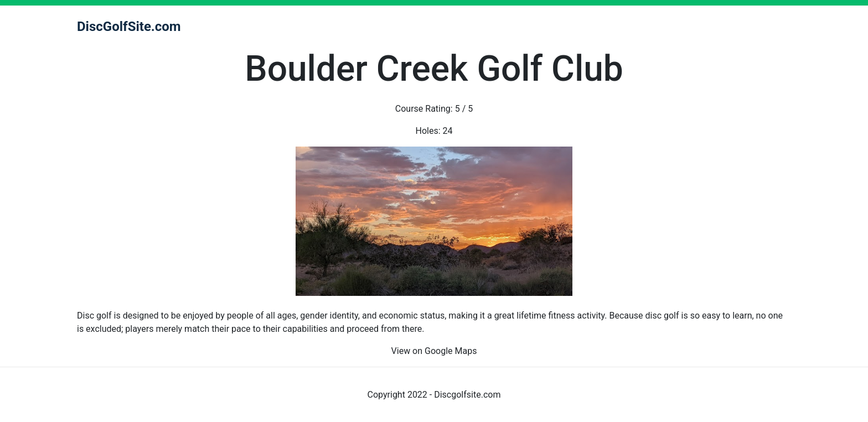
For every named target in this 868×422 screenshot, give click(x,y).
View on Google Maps (434, 351)
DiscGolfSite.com (129, 27)
